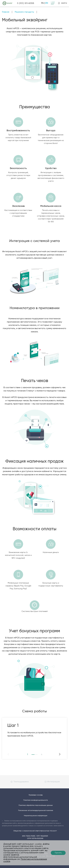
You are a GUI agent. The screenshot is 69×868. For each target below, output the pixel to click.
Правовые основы (36, 795)
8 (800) (26, 3)
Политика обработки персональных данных (36, 805)
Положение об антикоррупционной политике (36, 811)
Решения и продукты (24, 12)
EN (47, 3)
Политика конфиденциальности (36, 800)
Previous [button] (14, 754)
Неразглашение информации (36, 816)
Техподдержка (20, 782)
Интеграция (52, 782)
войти (62, 3)
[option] (34, 728)
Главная (6, 12)
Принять (58, 853)
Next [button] (55, 754)
